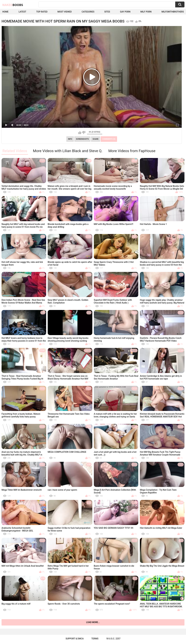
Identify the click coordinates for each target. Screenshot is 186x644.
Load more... (93, 622)
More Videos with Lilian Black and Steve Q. (68, 151)
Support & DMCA (75, 639)
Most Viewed (65, 12)
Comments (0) (109, 139)
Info (70, 139)
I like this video (80, 133)
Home (5, 12)
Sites (107, 12)
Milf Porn (146, 12)
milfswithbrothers (173, 12)
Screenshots (82, 139)
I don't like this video (84, 133)
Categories (88, 12)
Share (96, 139)
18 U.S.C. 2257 (113, 639)
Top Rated (42, 12)
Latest (22, 12)
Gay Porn (125, 12)
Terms (95, 639)
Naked (13, 5)
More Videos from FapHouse (132, 151)
